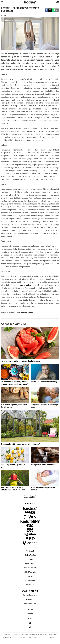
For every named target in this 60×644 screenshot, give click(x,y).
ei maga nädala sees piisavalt (31, 285)
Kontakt (30, 618)
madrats (24, 313)
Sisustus (30, 559)
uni (18, 313)
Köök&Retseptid (30, 572)
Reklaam (30, 614)
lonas (31, 313)
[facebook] (46, 10)
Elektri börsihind (30, 603)
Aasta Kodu (30, 585)
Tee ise (30, 576)
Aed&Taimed (30, 563)
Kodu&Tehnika (30, 555)
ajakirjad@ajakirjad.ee (40, 635)
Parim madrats (25, 118)
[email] (57, 10)
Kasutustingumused (30, 595)
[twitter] (50, 10)
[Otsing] (55, 2)
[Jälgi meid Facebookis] (30, 628)
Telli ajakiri (30, 599)
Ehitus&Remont (30, 568)
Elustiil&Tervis (30, 580)
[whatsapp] (54, 10)
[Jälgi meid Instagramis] (30, 623)
